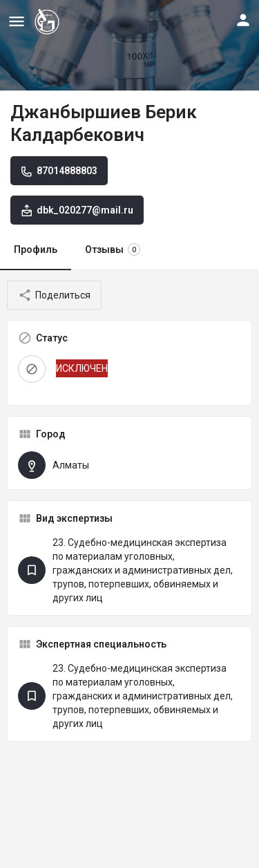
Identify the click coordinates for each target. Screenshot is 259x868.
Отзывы (113, 249)
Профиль (36, 249)
